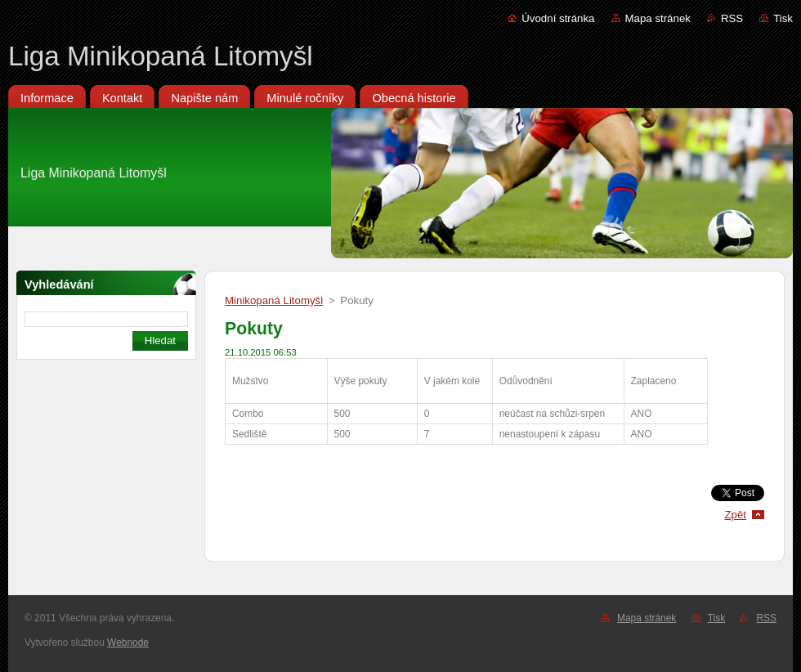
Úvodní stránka (558, 18)
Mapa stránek (658, 18)
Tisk (783, 18)
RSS (732, 18)
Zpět (735, 515)
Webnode (128, 643)
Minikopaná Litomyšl (274, 300)
